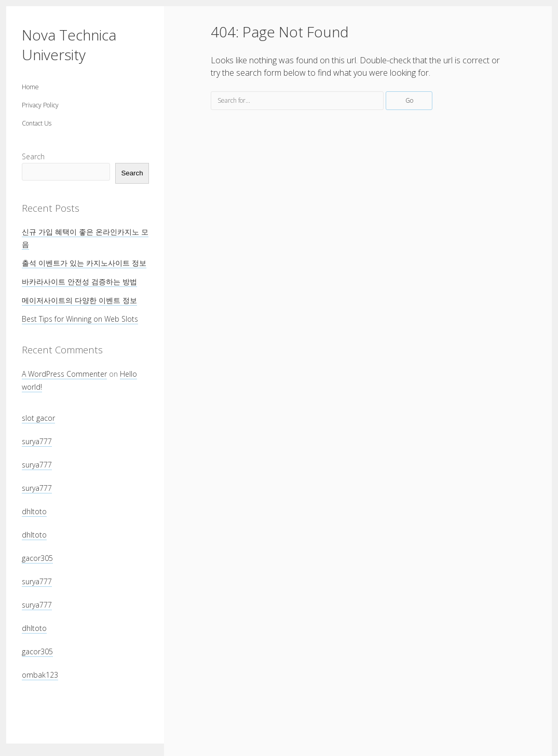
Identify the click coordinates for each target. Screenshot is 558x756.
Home (30, 87)
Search (33, 156)
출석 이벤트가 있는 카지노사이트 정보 (84, 263)
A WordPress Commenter (64, 374)
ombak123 (40, 675)
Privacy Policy (40, 105)
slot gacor (38, 418)
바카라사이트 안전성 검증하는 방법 (79, 281)
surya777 (37, 441)
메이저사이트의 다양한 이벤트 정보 (79, 300)
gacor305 (37, 558)
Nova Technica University (69, 45)
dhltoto (34, 511)
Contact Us (37, 123)
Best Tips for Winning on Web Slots (80, 319)
